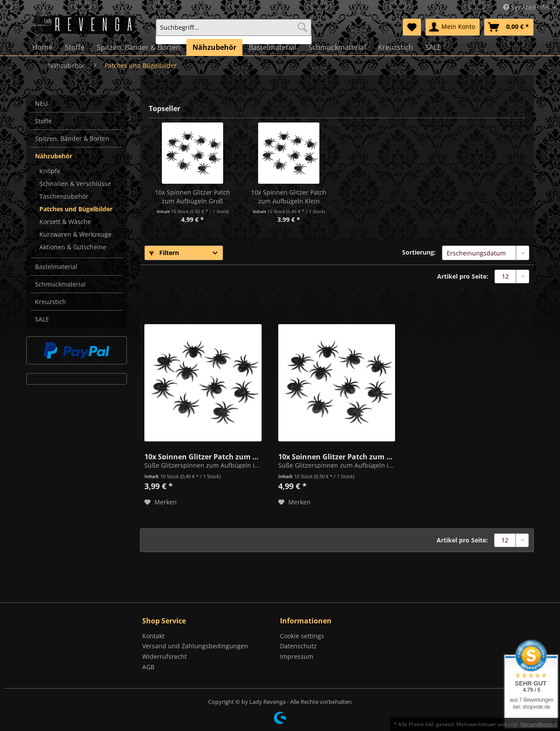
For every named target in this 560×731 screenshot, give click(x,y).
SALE (42, 319)
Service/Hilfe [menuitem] (526, 7)
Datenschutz (298, 646)
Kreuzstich (51, 302)
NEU (41, 103)
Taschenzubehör (64, 196)
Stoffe (43, 121)
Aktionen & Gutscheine (73, 247)
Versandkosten (538, 724)
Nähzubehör (54, 156)
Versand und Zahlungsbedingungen (195, 646)
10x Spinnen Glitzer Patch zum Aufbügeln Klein (289, 197)
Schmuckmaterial (60, 284)
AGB (148, 667)
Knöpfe (50, 171)
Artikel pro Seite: (463, 276)
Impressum (297, 656)
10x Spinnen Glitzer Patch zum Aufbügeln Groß (192, 197)
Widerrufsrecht (164, 656)
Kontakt (153, 636)
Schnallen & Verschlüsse (75, 184)
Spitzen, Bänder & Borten (72, 138)
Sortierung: (419, 252)
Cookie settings (302, 636)
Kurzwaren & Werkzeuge (75, 234)
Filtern (164, 253)
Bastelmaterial (56, 267)
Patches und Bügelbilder (76, 209)
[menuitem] (234, 31)
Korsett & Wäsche (65, 222)
